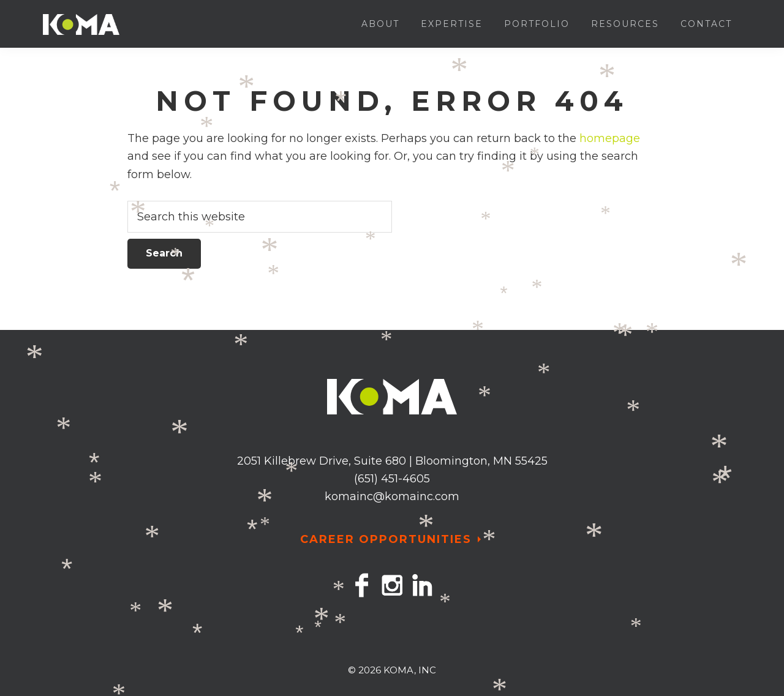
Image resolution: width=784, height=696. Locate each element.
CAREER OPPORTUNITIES (386, 539)
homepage (610, 138)
